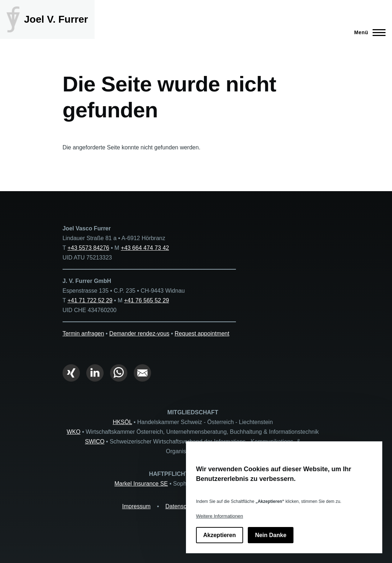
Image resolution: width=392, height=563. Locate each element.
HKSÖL (122, 422)
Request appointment (202, 334)
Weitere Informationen (220, 516)
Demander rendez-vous (139, 334)
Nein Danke (271, 535)
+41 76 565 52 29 (147, 300)
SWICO (95, 442)
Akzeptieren (220, 535)
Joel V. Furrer (56, 19)
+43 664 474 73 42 (145, 248)
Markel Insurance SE (141, 484)
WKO (73, 432)
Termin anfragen (83, 334)
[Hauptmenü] (368, 32)
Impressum (136, 506)
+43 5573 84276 (88, 248)
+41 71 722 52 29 (90, 300)
